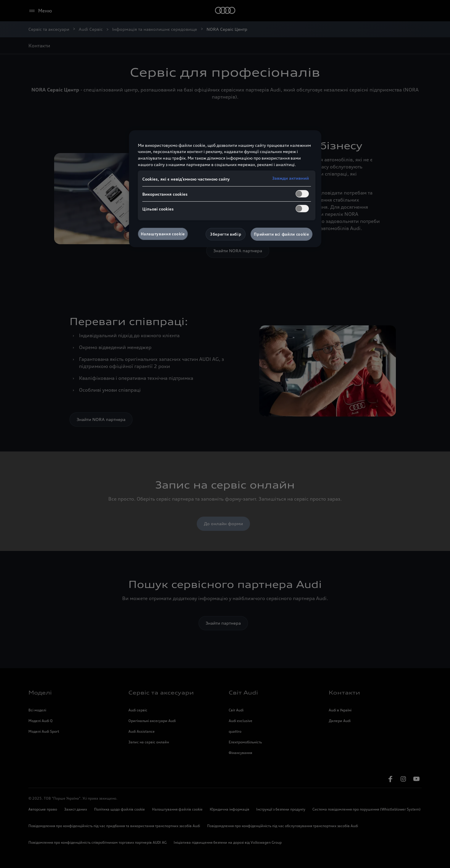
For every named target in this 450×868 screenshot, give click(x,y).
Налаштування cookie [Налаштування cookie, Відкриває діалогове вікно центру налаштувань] (163, 234)
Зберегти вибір (226, 234)
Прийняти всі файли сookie (281, 234)
